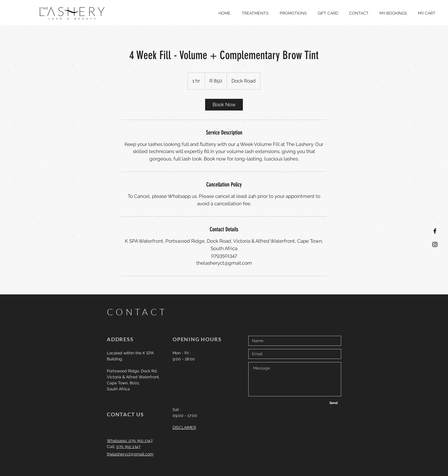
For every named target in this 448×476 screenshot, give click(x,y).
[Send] (333, 403)
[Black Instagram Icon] (435, 244)
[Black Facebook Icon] (435, 231)
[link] (224, 105)
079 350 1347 (128, 447)
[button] (255, 13)
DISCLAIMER (184, 427)
